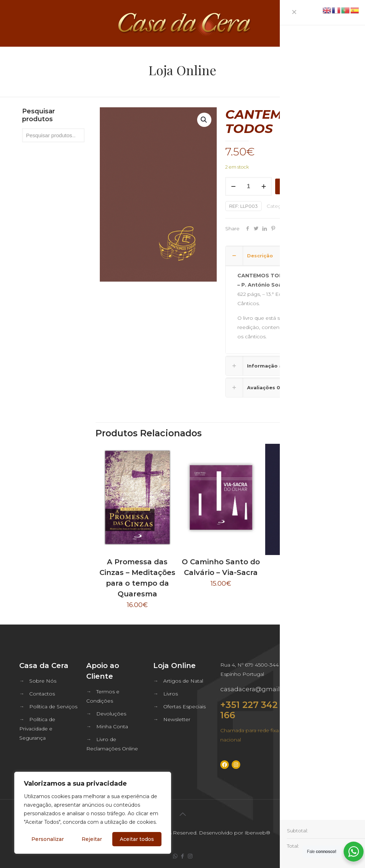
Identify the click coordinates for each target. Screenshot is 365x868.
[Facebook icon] (183, 856)
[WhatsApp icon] (175, 856)
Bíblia (300, 206)
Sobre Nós (43, 681)
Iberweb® (257, 833)
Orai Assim (304, 566)
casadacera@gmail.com (258, 689)
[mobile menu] (354, 23)
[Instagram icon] (190, 856)
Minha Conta (112, 726)
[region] (93, 813)
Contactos (42, 694)
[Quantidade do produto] (248, 186)
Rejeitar (92, 839)
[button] (204, 120)
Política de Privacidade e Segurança (37, 729)
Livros (171, 694)
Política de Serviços (53, 707)
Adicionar (294, 186)
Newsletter (177, 719)
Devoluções (111, 714)
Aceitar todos (137, 839)
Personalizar (48, 839)
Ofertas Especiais (184, 707)
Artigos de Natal (183, 681)
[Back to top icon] (182, 814)
